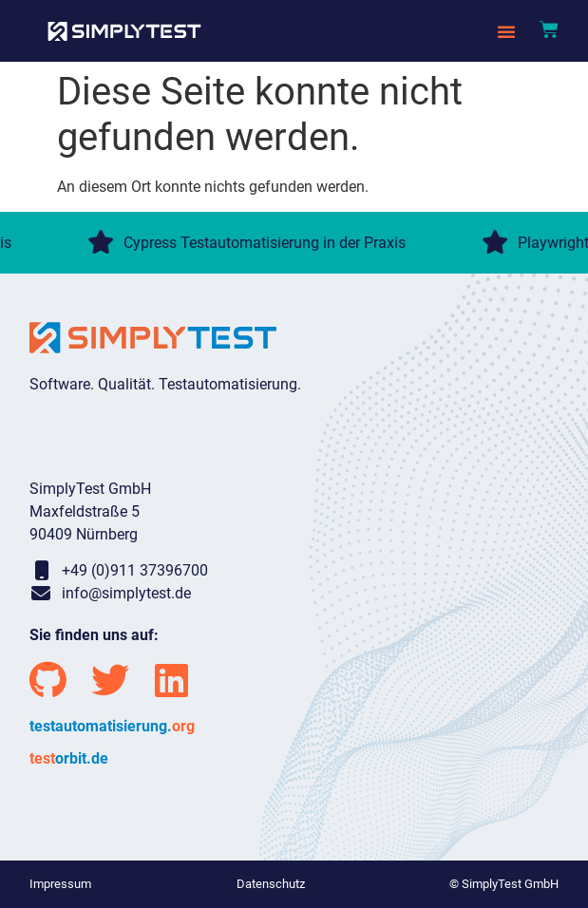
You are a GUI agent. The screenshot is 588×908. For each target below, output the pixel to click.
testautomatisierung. (112, 726)
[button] (506, 31)
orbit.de (69, 758)
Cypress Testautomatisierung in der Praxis (248, 243)
